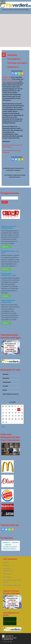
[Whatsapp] (19, 73)
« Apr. (3, 427)
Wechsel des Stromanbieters (11, 81)
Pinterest (11, 183)
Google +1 (9, 183)
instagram (11, 642)
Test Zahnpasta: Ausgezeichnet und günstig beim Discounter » (15, 176)
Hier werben (7, 577)
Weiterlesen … (6, 247)
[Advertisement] (15, 31)
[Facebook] (13, 73)
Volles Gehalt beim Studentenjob (8, 301)
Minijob (5, 390)
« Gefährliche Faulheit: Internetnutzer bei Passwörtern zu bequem (13, 169)
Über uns (6, 565)
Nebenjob (5, 374)
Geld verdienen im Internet (11, 394)
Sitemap (6, 562)
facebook (4, 183)
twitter (6, 642)
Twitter (6, 183)
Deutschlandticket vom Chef (10, 252)
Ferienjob (5, 386)
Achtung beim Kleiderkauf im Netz (9, 274)
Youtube (8, 642)
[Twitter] (16, 73)
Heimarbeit (6, 378)
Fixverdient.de (7, 77)
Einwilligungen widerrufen (12, 585)
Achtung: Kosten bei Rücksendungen (9, 227)
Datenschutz (7, 574)
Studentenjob (7, 382)
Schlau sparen (7, 79)
